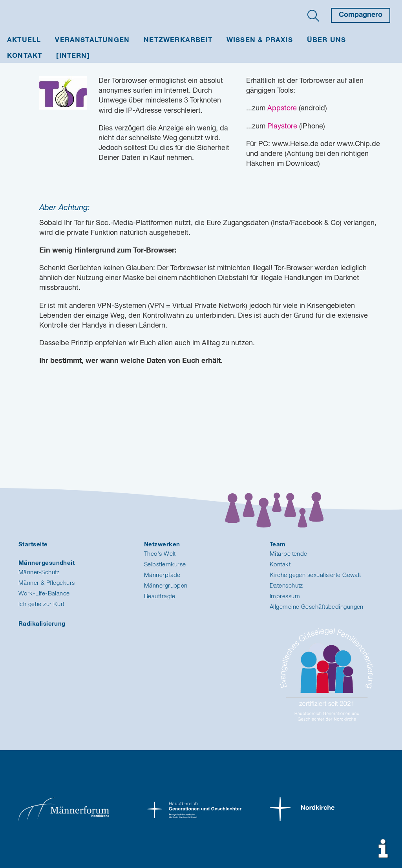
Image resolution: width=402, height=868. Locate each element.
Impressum (285, 596)
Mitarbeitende (289, 554)
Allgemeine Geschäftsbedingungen (317, 607)
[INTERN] (73, 56)
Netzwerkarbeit (178, 40)
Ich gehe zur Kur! (42, 604)
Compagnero (361, 15)
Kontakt (25, 56)
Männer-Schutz (39, 572)
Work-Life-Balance (44, 594)
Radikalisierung (42, 624)
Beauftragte (160, 596)
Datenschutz (286, 586)
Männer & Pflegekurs (47, 583)
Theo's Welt (160, 554)
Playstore (282, 126)
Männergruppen (166, 586)
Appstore (282, 108)
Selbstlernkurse (165, 565)
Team (278, 545)
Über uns (327, 40)
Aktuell (24, 40)
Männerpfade (162, 575)
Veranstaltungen (92, 40)
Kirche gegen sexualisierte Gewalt (315, 575)
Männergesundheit (47, 563)
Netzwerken (162, 545)
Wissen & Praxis (260, 40)
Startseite (33, 545)
